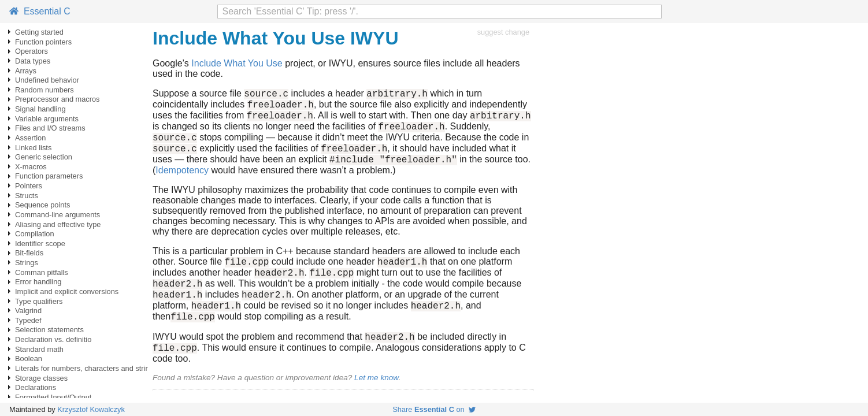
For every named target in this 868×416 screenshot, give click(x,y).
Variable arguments (47, 119)
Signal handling (40, 109)
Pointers (29, 186)
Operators (31, 51)
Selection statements (49, 330)
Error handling (38, 282)
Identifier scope (40, 244)
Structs (27, 196)
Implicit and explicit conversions (67, 291)
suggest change (503, 32)
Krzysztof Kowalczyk (91, 409)
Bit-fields (29, 253)
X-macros (31, 167)
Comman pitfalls (42, 272)
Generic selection (44, 157)
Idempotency (182, 182)
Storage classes (41, 378)
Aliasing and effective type (58, 224)
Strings (27, 263)
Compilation (35, 234)
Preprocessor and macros (58, 99)
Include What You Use (237, 63)
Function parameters (49, 176)
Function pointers (43, 42)
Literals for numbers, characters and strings (86, 368)
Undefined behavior (47, 80)
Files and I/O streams (50, 128)
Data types (33, 61)
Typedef (28, 320)
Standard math (39, 349)
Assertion (30, 138)
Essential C (40, 11)
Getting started (39, 32)
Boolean (29, 359)
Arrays (26, 71)
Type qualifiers (39, 301)
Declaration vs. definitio (53, 339)
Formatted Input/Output (53, 397)
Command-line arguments (58, 215)
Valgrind (28, 311)
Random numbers (44, 90)
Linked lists (33, 148)
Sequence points (42, 205)
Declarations (36, 387)
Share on (434, 409)
